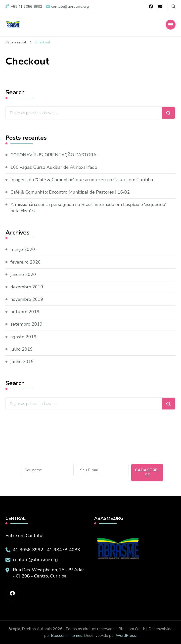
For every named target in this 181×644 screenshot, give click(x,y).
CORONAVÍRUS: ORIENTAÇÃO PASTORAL (55, 155)
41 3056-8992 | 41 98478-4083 (46, 550)
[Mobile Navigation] (171, 25)
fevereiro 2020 (26, 262)
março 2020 (23, 249)
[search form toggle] (174, 7)
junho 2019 (22, 362)
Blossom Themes (67, 636)
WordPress (126, 636)
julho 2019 (22, 349)
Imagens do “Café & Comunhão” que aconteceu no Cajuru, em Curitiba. (82, 180)
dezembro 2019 (27, 287)
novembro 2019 (27, 299)
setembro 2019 (26, 324)
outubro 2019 (25, 312)
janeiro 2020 (23, 274)
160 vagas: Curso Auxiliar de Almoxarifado (54, 167)
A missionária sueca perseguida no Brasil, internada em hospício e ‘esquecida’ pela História (88, 208)
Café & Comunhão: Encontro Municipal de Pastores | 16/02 (70, 192)
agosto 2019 (23, 337)
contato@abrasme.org (35, 560)
